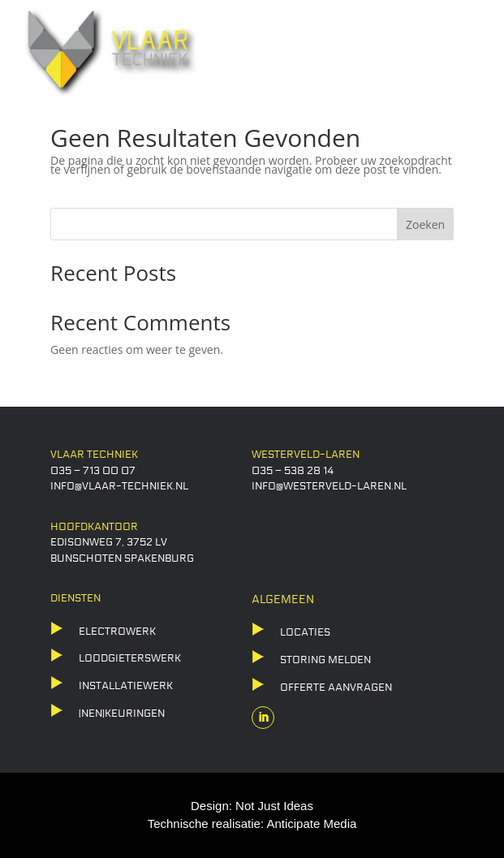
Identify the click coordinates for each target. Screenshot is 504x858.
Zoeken (425, 224)
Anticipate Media (311, 824)
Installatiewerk (126, 686)
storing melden (325, 660)
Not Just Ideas (274, 806)
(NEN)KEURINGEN (122, 714)
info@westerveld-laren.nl (329, 486)
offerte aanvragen (336, 688)
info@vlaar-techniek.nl (119, 486)
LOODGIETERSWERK (130, 658)
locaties (305, 632)
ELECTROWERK (117, 632)
